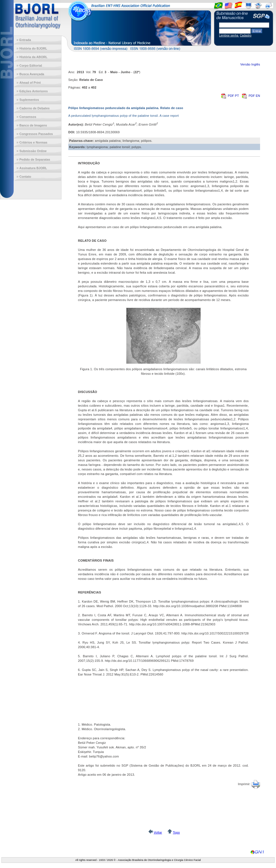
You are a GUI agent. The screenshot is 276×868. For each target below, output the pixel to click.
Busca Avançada (32, 74)
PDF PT (230, 96)
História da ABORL (33, 57)
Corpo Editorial (31, 65)
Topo (176, 832)
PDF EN (251, 96)
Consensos (28, 117)
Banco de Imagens (33, 125)
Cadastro (246, 35)
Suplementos (29, 100)
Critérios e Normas (33, 142)
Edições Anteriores (34, 91)
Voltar (158, 832)
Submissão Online (33, 151)
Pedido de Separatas (35, 159)
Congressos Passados (36, 134)
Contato (25, 177)
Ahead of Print (30, 83)
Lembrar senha (229, 35)
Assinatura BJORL (33, 168)
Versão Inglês (250, 64)
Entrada (25, 40)
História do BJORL (33, 48)
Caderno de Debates (34, 108)
